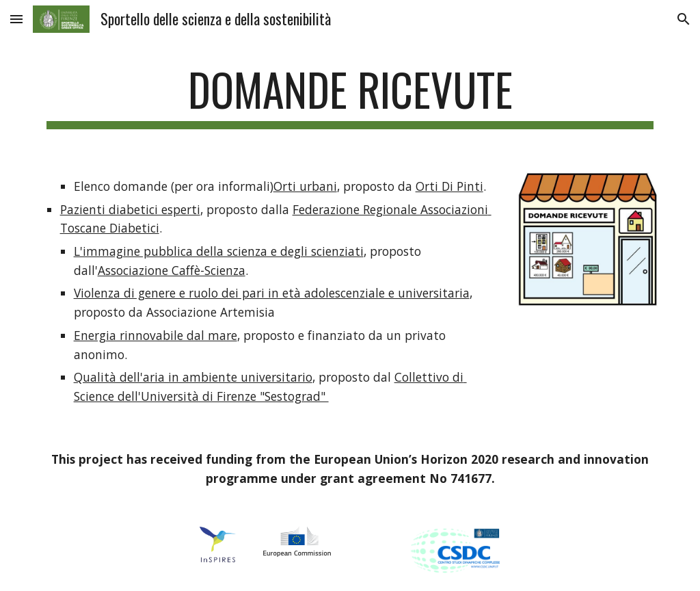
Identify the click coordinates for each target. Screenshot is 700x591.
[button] (16, 19)
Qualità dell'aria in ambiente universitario (193, 377)
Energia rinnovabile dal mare (156, 335)
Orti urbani (305, 186)
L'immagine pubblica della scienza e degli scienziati (219, 251)
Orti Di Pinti (449, 186)
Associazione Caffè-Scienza (172, 270)
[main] (350, 96)
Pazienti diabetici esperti (130, 209)
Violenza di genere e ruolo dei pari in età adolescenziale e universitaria (272, 293)
